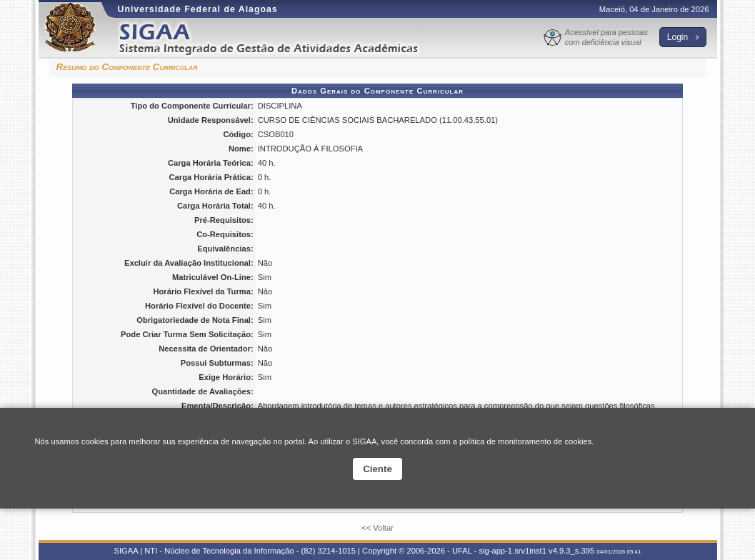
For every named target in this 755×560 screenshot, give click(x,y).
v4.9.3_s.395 (571, 551)
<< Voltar (377, 528)
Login (683, 37)
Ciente (377, 469)
